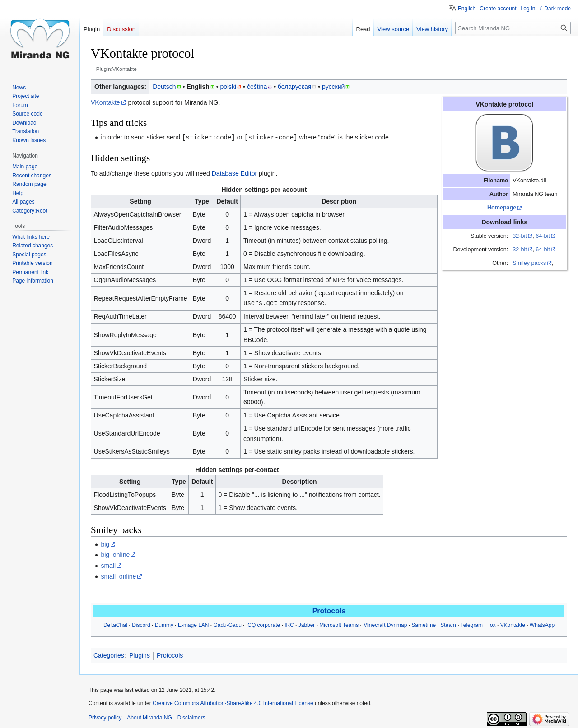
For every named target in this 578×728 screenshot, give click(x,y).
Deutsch (164, 87)
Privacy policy (105, 717)
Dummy (164, 624)
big (105, 543)
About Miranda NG (149, 717)
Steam (448, 624)
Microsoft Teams (339, 624)
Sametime (424, 624)
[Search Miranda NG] (513, 28)
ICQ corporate (263, 624)
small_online (118, 575)
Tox (492, 624)
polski (228, 87)
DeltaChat (115, 624)
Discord (141, 624)
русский (333, 87)
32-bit (520, 236)
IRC (289, 624)
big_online (115, 554)
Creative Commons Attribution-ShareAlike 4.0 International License (233, 702)
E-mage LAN (193, 624)
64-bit (543, 236)
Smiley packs (529, 263)
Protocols (329, 610)
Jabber (307, 624)
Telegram (472, 624)
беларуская (294, 87)
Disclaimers (191, 717)
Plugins (140, 654)
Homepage (502, 208)
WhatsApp (542, 624)
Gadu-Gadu (227, 624)
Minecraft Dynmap (385, 624)
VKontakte (105, 102)
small (108, 565)
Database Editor (234, 173)
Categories (109, 654)
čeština (257, 87)
